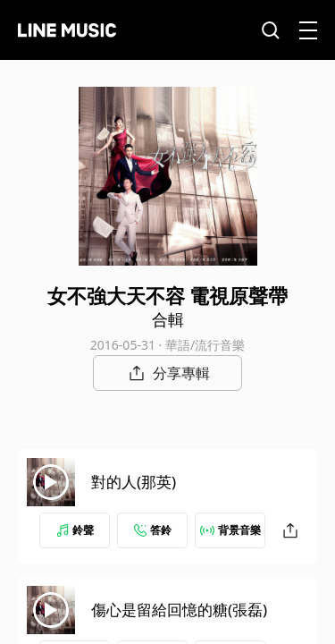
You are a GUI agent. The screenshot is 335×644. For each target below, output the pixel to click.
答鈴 (153, 530)
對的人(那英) (134, 482)
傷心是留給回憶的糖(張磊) (179, 610)
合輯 (168, 319)
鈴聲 (75, 530)
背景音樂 (230, 530)
